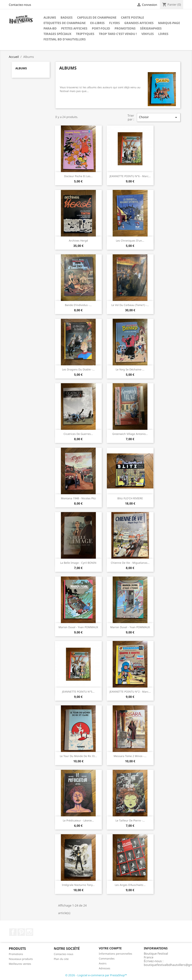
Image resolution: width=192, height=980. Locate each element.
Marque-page (169, 23)
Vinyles (148, 34)
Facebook (13, 932)
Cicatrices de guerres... (78, 434)
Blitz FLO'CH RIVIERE (130, 498)
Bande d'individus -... (78, 305)
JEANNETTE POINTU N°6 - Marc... (130, 176)
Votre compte (110, 948)
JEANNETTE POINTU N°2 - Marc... (130, 692)
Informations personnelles (115, 954)
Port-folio (101, 28)
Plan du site (61, 959)
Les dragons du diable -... (78, 369)
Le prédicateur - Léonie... (78, 820)
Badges (67, 17)
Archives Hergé (78, 241)
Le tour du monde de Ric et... (78, 756)
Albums (50, 17)
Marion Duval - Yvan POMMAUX (78, 627)
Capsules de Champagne (97, 17)
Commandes (107, 958)
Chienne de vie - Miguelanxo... (130, 563)
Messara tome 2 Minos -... (130, 756)
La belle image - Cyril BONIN (78, 563)
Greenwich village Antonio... (130, 434)
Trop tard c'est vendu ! (118, 34)
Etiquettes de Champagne (65, 23)
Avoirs (103, 963)
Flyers (114, 23)
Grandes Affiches (139, 23)
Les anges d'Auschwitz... (130, 885)
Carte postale (132, 17)
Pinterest (21, 932)
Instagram (29, 932)
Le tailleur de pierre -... (130, 820)
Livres (163, 34)
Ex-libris (97, 23)
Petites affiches (74, 28)
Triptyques (85, 34)
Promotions (125, 28)
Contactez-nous (20, 5)
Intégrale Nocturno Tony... (78, 885)
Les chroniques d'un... (130, 241)
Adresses (105, 968)
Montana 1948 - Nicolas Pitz (78, 498)
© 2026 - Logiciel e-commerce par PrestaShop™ (96, 975)
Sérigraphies (151, 28)
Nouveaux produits (21, 959)
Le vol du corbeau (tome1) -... (130, 305)
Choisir (159, 117)
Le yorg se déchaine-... (130, 369)
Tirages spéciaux (57, 34)
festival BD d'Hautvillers (65, 39)
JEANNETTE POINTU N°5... (78, 692)
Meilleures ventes (20, 964)
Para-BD (50, 28)
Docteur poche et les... (78, 176)
